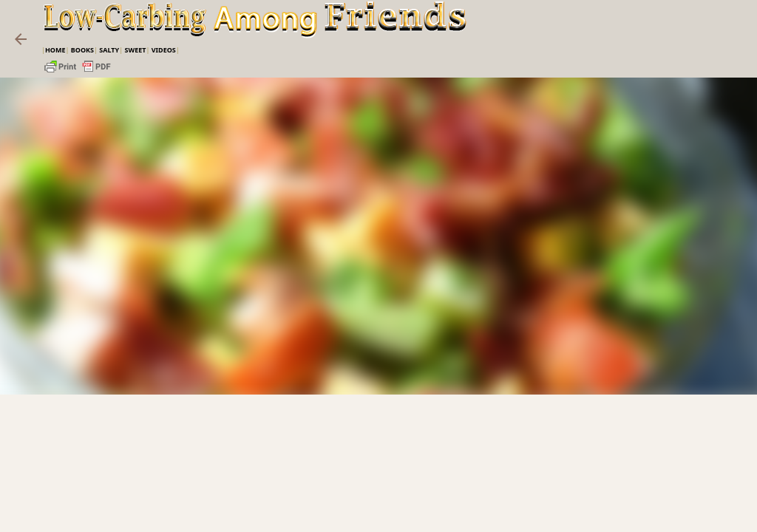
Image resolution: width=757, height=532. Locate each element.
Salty (109, 50)
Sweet (135, 50)
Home (55, 50)
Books (82, 50)
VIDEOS (164, 50)
